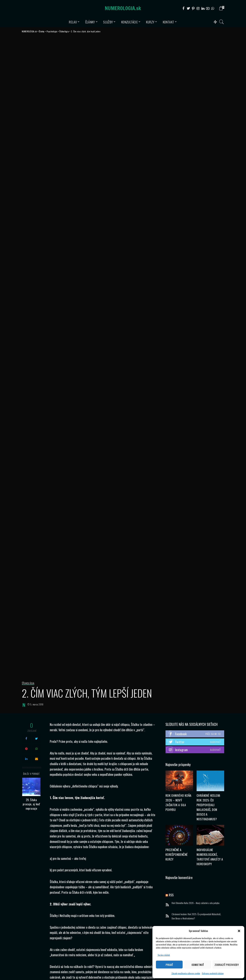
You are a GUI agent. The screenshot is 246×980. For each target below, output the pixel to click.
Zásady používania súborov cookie (186, 973)
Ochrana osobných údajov (213, 973)
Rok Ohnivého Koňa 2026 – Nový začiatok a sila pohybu (196, 903)
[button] (239, 931)
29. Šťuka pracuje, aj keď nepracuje (31, 804)
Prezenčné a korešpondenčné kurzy (176, 855)
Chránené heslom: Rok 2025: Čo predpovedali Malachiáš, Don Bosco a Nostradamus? (196, 917)
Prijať (169, 965)
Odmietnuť (198, 965)
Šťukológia (28, 683)
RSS (171, 895)
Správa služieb (164, 955)
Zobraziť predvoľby (227, 965)
